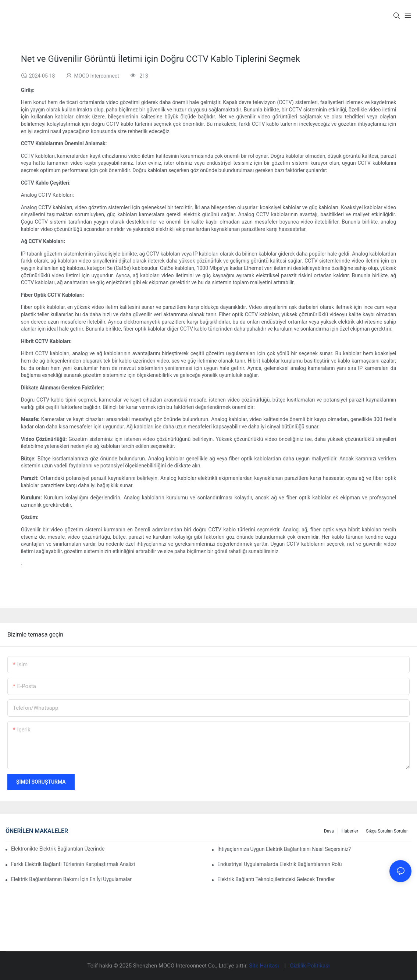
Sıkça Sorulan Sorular (387, 831)
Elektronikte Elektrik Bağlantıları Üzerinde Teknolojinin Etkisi (58, 849)
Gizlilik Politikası (310, 966)
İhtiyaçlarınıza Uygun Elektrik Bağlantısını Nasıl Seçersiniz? (284, 849)
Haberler (350, 831)
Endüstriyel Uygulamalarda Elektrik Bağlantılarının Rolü (279, 864)
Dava (329, 831)
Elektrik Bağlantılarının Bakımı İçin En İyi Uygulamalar (71, 879)
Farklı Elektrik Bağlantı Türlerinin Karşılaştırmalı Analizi (73, 864)
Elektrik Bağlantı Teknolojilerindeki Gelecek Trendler (276, 879)
